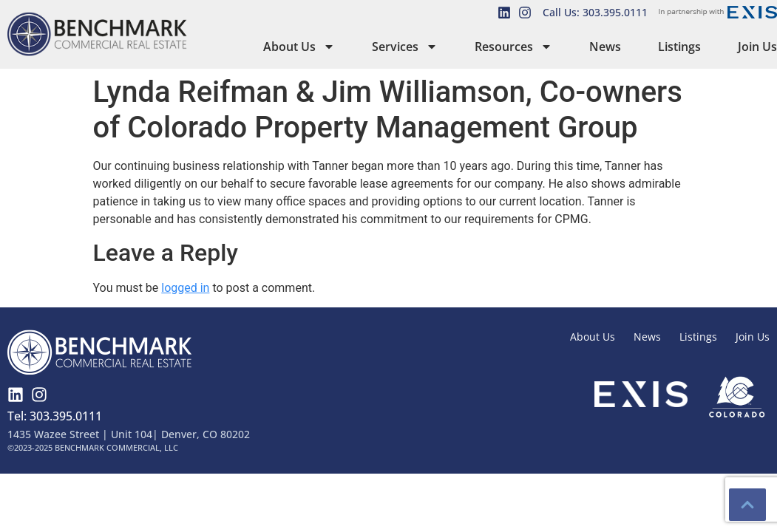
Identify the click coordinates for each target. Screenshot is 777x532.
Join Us (757, 47)
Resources (513, 47)
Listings (679, 47)
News (605, 47)
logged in (185, 288)
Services (405, 47)
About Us (299, 47)
